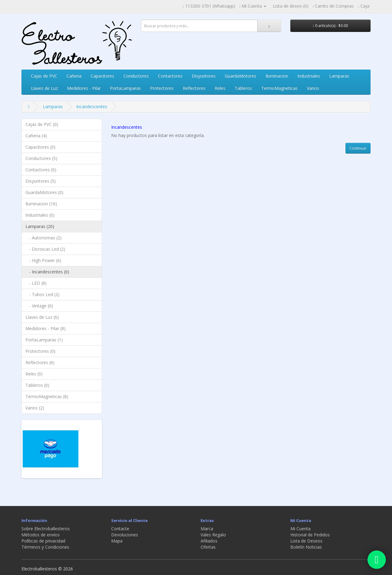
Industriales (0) (40, 215)
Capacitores (102, 76)
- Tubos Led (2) (42, 294)
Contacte (120, 529)
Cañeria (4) (36, 136)
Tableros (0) (37, 385)
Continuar (358, 148)
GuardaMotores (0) (44, 192)
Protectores (162, 88)
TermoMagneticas (279, 88)
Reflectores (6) (40, 362)
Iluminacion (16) (41, 204)
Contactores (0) (41, 170)
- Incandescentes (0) (47, 272)
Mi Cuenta (300, 529)
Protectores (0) (40, 351)
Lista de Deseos (306, 541)
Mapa (117, 541)
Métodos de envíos (41, 535)
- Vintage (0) (39, 306)
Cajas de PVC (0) (42, 124)
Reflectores (194, 88)
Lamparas (339, 76)
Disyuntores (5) (41, 181)
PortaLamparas (125, 88)
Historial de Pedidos (310, 535)
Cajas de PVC (44, 76)
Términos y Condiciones (45, 547)
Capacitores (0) (40, 147)
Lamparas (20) (40, 226)
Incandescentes (92, 107)
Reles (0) (34, 374)
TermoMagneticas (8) (47, 396)
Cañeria (74, 76)
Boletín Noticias (306, 547)
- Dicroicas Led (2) (45, 249)
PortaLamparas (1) (44, 340)
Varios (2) (35, 408)
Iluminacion (277, 76)
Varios (313, 88)
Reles (220, 88)
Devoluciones (125, 535)
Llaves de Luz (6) (42, 317)
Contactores (170, 76)
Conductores (136, 76)
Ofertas (208, 547)
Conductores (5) (41, 158)
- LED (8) (36, 283)
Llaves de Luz (44, 88)
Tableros (243, 88)
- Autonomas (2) (43, 238)
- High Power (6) (43, 260)
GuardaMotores (241, 76)
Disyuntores (204, 76)
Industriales (309, 76)
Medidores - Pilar (84, 88)
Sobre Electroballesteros (46, 529)
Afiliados (209, 541)
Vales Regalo (213, 535)
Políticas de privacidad (43, 541)
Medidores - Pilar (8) (45, 328)
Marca (207, 529)
